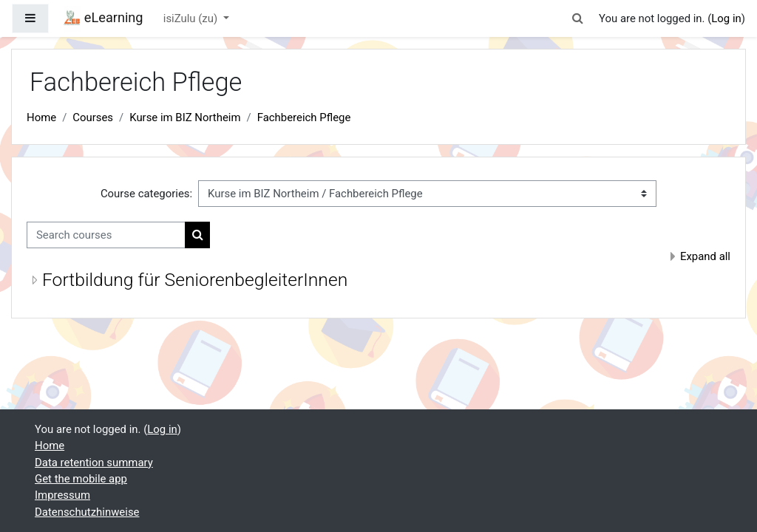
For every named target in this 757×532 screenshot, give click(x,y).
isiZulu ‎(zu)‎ (192, 18)
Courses (93, 117)
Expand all (705, 256)
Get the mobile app (81, 479)
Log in (726, 18)
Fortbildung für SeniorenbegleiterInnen (195, 280)
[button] (578, 18)
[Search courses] (106, 235)
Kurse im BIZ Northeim (185, 117)
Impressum (62, 495)
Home (41, 117)
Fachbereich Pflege (304, 117)
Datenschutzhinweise (87, 512)
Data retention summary (94, 463)
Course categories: (146, 194)
